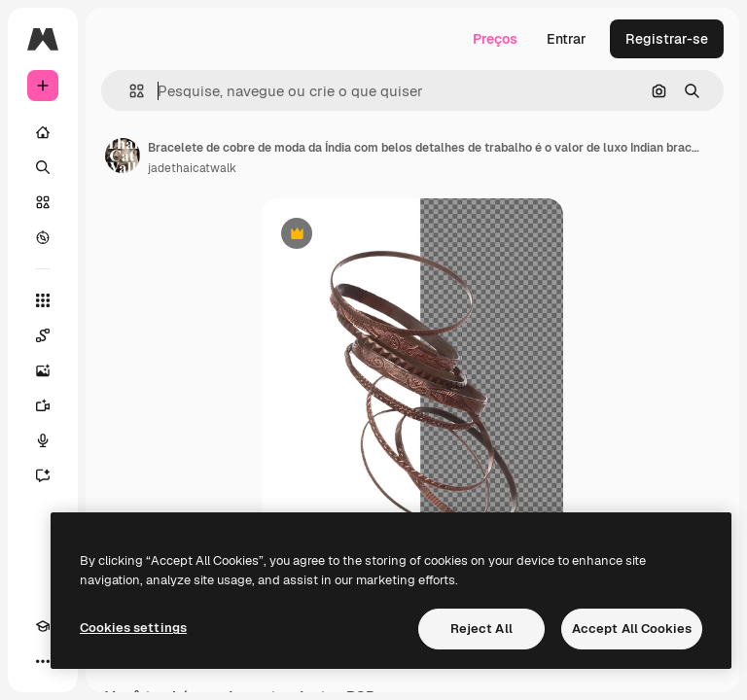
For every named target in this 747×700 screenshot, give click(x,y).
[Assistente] (43, 475)
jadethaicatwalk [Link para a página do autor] (192, 168)
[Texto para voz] (43, 440)
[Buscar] (43, 167)
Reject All (481, 629)
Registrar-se (667, 39)
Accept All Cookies (632, 629)
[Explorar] (43, 237)
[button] (129, 91)
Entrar (567, 39)
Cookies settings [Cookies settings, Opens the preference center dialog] (133, 628)
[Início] (43, 132)
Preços (495, 39)
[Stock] (43, 202)
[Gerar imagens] (43, 370)
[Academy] (43, 626)
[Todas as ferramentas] (43, 300)
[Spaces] (43, 335)
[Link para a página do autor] (123, 156)
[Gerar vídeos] (43, 405)
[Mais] (43, 661)
